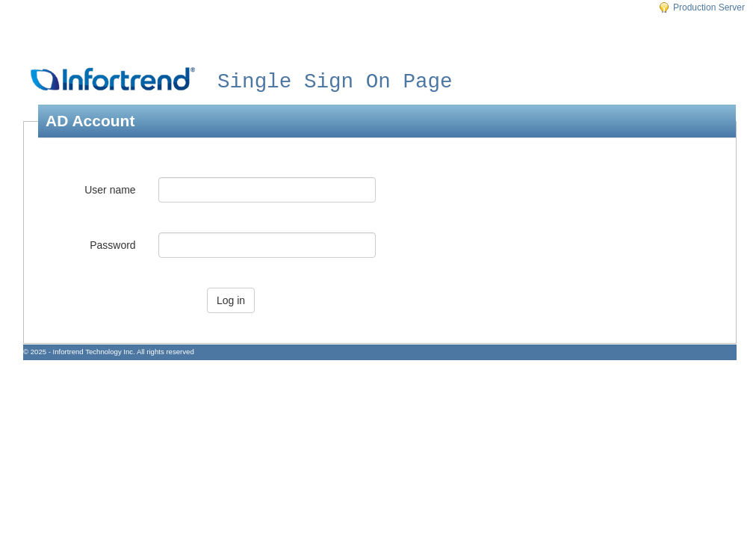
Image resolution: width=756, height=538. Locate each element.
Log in (231, 300)
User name (110, 190)
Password (112, 245)
